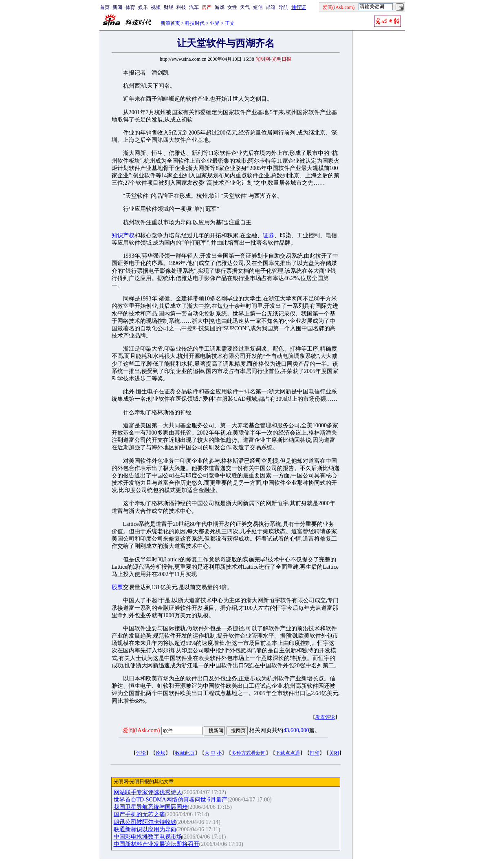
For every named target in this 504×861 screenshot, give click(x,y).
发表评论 (325, 717)
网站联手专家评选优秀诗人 (148, 792)
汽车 (194, 7)
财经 (169, 7)
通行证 (299, 7)
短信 (258, 7)
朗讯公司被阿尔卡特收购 (145, 822)
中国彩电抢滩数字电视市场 (148, 837)
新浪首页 (170, 23)
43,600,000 (296, 730)
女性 (232, 7)
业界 (215, 23)
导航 (283, 7)
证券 (269, 235)
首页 (105, 7)
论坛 (161, 753)
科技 (181, 7)
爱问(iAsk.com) (141, 730)
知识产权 (123, 235)
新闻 (117, 7)
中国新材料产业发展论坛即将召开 (156, 844)
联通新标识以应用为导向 (145, 829)
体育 (130, 7)
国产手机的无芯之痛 (139, 814)
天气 (245, 7)
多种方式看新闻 (249, 753)
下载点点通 (288, 753)
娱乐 (143, 7)
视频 (156, 7)
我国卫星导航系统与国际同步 (151, 807)
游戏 (220, 7)
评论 (141, 753)
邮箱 (271, 7)
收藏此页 (185, 753)
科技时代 (195, 23)
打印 (315, 753)
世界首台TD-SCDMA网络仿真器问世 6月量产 (171, 800)
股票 (117, 587)
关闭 (334, 753)
